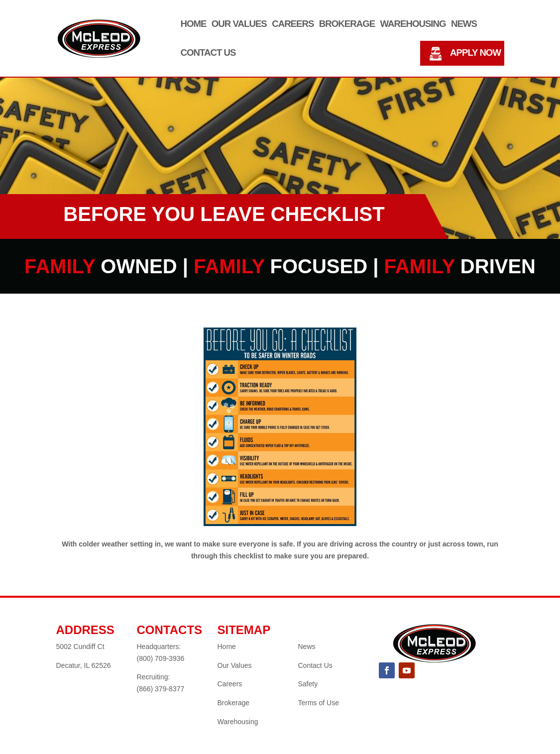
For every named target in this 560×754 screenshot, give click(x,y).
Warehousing (413, 24)
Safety (308, 684)
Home (194, 24)
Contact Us (208, 53)
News (464, 24)
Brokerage (347, 24)
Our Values (239, 24)
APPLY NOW (475, 53)
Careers (293, 24)
